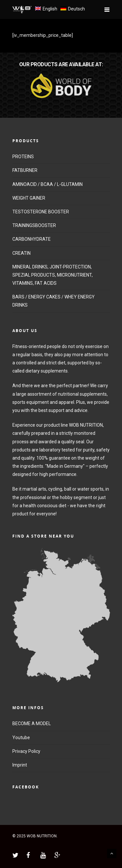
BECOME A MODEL (32, 723)
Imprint (20, 765)
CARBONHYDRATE (32, 239)
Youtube (21, 738)
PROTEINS (23, 157)
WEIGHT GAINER (29, 198)
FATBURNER (25, 170)
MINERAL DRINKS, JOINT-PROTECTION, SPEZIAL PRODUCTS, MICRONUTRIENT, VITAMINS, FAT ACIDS (53, 275)
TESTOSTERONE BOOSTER (41, 212)
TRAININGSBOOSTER (34, 225)
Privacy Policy (26, 751)
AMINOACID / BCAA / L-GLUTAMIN (47, 184)
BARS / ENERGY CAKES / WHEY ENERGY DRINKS (54, 301)
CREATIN (21, 253)
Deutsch (76, 9)
